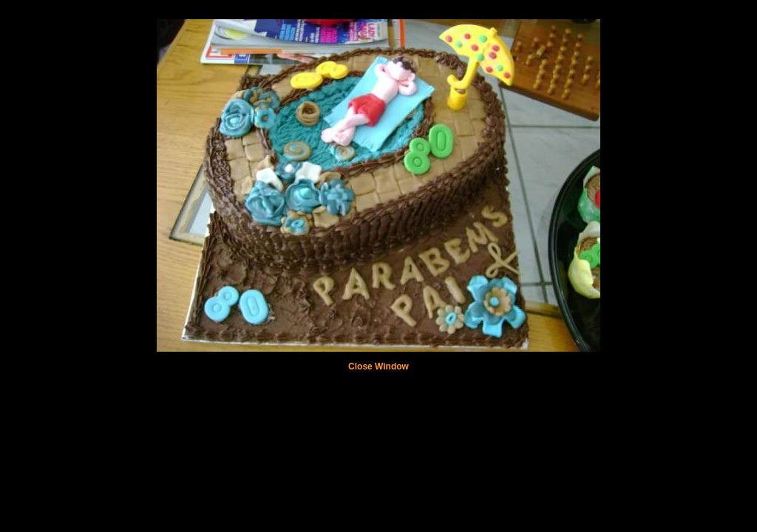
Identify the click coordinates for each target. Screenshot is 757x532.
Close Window (378, 366)
